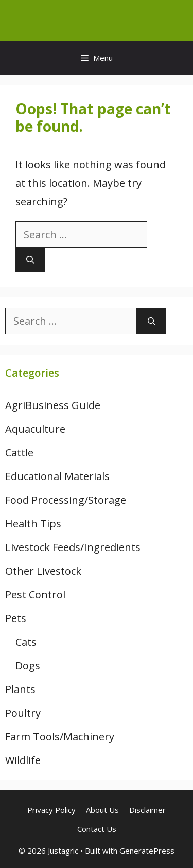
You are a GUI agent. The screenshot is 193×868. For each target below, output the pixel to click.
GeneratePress (147, 851)
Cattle (19, 453)
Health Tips (33, 524)
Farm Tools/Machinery (60, 737)
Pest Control (35, 595)
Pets (16, 618)
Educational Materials (57, 476)
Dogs (28, 666)
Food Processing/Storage (66, 500)
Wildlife (23, 760)
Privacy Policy (51, 810)
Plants (20, 689)
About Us (102, 810)
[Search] (30, 260)
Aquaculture (35, 429)
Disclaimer (147, 810)
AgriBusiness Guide (53, 405)
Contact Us (97, 829)
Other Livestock (43, 571)
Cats (26, 642)
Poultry (23, 713)
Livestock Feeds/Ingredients (73, 547)
